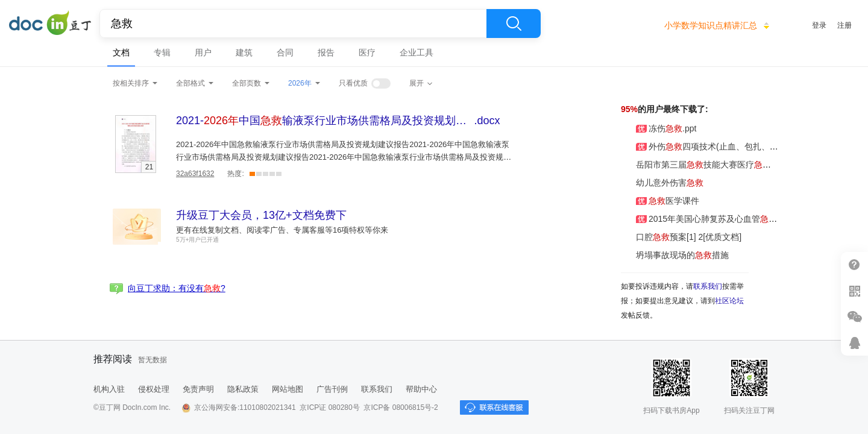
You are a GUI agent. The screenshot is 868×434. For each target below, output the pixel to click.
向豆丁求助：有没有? (177, 288)
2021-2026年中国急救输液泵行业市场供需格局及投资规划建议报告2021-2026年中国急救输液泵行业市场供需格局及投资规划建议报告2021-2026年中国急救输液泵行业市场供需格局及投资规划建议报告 (344, 157)
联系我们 (708, 286)
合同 (285, 52)
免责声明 (198, 389)
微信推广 (854, 317)
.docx (338, 121)
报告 (326, 52)
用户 (203, 52)
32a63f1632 (195, 174)
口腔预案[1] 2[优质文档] (681, 237)
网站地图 (288, 389)
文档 (121, 52)
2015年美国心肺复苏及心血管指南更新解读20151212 (743, 219)
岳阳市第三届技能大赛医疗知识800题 (715, 165)
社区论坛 (729, 301)
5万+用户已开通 (197, 240)
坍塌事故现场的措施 (675, 255)
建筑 (244, 52)
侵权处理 (154, 389)
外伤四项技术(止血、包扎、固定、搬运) (718, 146)
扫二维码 (854, 291)
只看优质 (353, 83)
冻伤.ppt (659, 128)
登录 (819, 25)
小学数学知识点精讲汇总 (711, 25)
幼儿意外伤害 (662, 183)
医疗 (367, 52)
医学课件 (660, 201)
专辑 (162, 52)
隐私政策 (243, 389)
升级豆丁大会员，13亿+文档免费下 (261, 215)
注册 (844, 25)
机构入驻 (109, 389)
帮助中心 (421, 389)
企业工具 (417, 52)
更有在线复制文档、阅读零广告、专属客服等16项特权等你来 (282, 230)
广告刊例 (332, 389)
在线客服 (854, 343)
